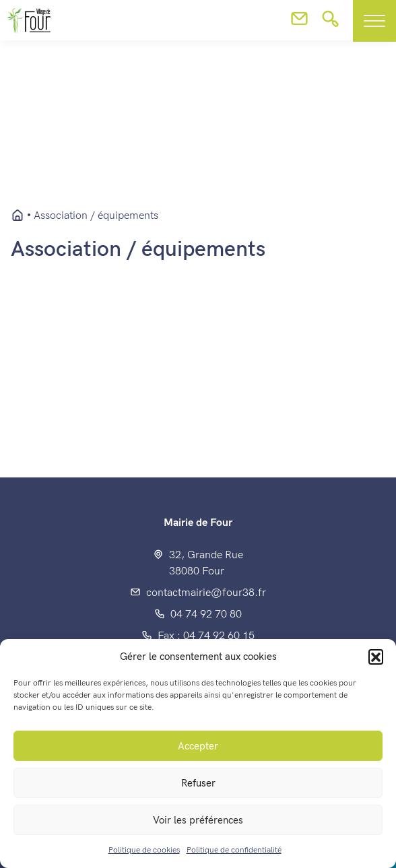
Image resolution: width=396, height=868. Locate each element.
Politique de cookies (144, 850)
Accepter (198, 746)
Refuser (198, 783)
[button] (376, 657)
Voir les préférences (198, 820)
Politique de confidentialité (234, 850)
